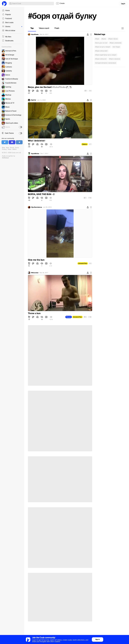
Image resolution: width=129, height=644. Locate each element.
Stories (12, 27)
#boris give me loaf (101, 43)
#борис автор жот (101, 59)
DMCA (14, 149)
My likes (7, 37)
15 (90, 317)
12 (90, 198)
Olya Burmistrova (36, 207)
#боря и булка (113, 39)
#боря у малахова (115, 43)
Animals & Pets (83, 263)
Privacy (4, 149)
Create (60, 3)
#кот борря (116, 47)
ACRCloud (5, 158)
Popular (6, 15)
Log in (123, 4)
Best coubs (8, 23)
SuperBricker (35, 154)
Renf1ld (34, 100)
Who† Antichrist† (37, 141)
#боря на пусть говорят (103, 47)
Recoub (69, 317)
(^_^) (69, 87)
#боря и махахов (114, 59)
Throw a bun (34, 313)
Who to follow (9, 31)
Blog (3, 148)
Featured (7, 19)
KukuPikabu (35, 35)
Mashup (85, 144)
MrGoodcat (35, 273)
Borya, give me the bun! (40, 87)
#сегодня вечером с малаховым (106, 63)
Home (6, 11)
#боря (97, 39)
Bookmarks (8, 41)
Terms (17, 148)
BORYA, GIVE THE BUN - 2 (41, 194)
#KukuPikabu (59, 87)
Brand (12, 148)
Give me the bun (36, 260)
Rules (10, 149)
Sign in (97, 639)
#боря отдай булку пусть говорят (106, 55)
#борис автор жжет (101, 51)
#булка (104, 39)
